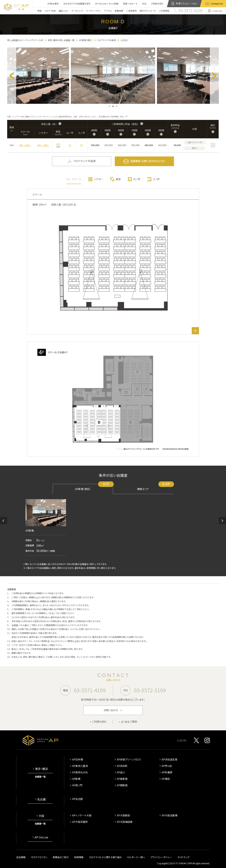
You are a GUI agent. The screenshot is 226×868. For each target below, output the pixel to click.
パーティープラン (93, 11)
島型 (118, 179)
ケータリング (77, 11)
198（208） (43, 145)
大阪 (41, 816)
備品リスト (63, 11)
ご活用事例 (131, 11)
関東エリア (155, 487)
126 (58, 144)
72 (70, 145)
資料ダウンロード (148, 11)
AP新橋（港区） (94, 487)
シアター (98, 179)
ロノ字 (137, 179)
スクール (76, 179)
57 (81, 145)
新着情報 (119, 11)
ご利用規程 (164, 11)
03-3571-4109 (90, 690)
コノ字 (156, 179)
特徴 (39, 11)
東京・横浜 (41, 769)
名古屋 (41, 799)
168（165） (25, 145)
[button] (4, 521)
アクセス (108, 11)
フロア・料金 (50, 11)
